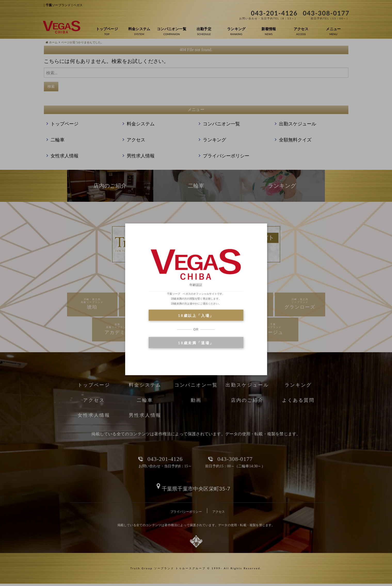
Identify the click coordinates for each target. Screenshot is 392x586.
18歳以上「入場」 (196, 315)
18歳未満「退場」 (196, 343)
